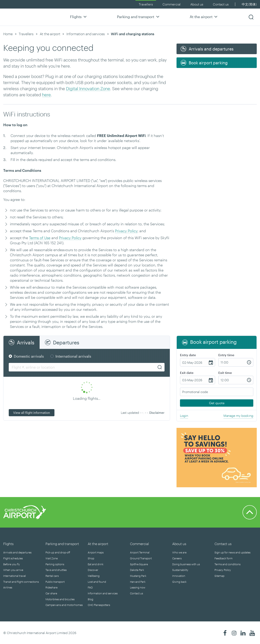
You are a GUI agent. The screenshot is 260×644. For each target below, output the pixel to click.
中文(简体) (249, 4)
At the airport (204, 17)
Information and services (86, 34)
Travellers (146, 4)
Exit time (225, 373)
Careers (177, 558)
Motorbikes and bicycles (60, 599)
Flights (79, 17)
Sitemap (219, 576)
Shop (91, 558)
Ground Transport (141, 558)
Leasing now (138, 587)
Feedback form (224, 558)
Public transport (55, 582)
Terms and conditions (227, 564)
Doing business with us (186, 564)
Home (8, 34)
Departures (66, 342)
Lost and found (97, 582)
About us (197, 4)
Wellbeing (94, 576)
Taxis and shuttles (56, 570)
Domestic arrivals (29, 356)
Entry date (188, 355)
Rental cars (52, 576)
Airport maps (96, 552)
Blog (90, 599)
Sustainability (180, 570)
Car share (51, 593)
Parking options (55, 564)
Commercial (172, 4)
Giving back (179, 582)
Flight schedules (13, 558)
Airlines (8, 587)
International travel (15, 576)
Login (184, 416)
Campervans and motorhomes (64, 605)
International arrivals (73, 356)
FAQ (90, 587)
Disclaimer (157, 413)
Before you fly (12, 564)
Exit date (187, 373)
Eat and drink (96, 564)
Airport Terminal (140, 552)
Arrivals (26, 342)
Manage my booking (238, 416)
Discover (93, 570)
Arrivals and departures (17, 552)
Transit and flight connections (21, 582)
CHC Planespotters (99, 605)
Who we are (179, 552)
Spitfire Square (139, 564)
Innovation (179, 576)
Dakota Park (137, 570)
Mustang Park (138, 576)
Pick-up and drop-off (58, 552)
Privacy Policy (126, 231)
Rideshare (51, 587)
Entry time (226, 355)
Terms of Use (40, 238)
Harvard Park (138, 582)
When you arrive (13, 570)
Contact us (221, 4)
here (46, 95)
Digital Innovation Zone (88, 88)
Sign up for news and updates (232, 552)
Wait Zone (52, 558)
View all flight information (32, 413)
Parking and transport (139, 17)
